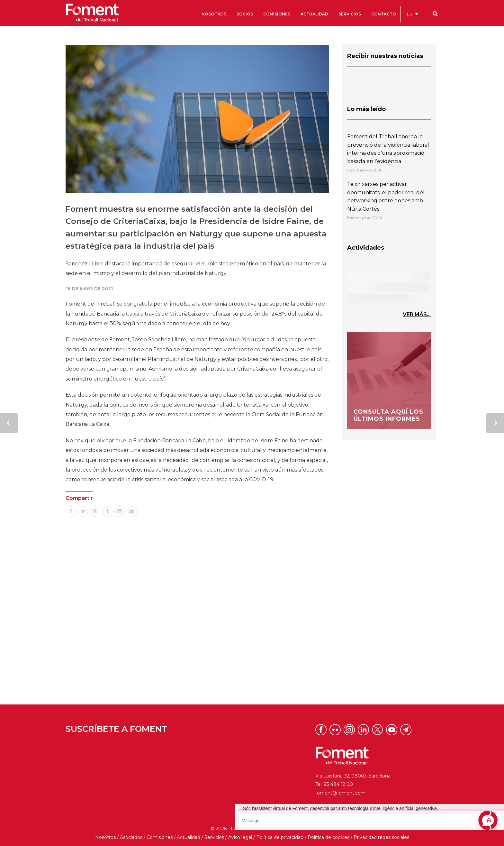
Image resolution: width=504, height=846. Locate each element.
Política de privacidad (280, 837)
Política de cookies (328, 837)
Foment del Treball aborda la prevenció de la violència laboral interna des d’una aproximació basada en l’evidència (388, 149)
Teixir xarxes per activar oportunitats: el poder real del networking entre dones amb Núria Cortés (386, 197)
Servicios (214, 837)
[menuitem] (412, 14)
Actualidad (189, 837)
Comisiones (160, 837)
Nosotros (105, 837)
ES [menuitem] (409, 14)
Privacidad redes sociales (381, 837)
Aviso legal (240, 837)
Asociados (131, 837)
